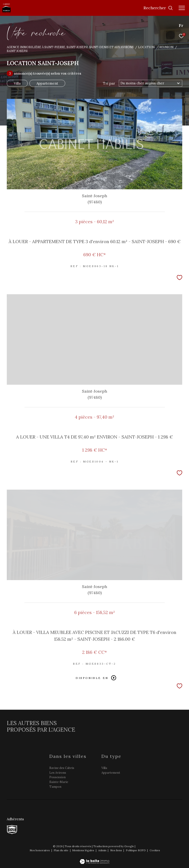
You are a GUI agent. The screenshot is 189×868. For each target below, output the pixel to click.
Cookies (155, 850)
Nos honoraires (40, 850)
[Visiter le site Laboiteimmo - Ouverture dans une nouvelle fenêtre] (94, 859)
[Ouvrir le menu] (182, 8)
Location (146, 47)
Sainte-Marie (59, 782)
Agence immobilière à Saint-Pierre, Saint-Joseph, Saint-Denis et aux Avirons (70, 47)
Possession (57, 777)
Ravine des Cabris (62, 768)
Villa (17, 83)
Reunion (166, 47)
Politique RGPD (136, 850)
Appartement (47, 83)
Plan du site (61, 850)
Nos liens (116, 850)
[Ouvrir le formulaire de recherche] (158, 8)
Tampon (55, 787)
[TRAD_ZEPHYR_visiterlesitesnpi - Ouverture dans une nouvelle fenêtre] (12, 830)
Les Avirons (58, 773)
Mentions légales (84, 850)
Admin (103, 850)
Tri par (109, 83)
